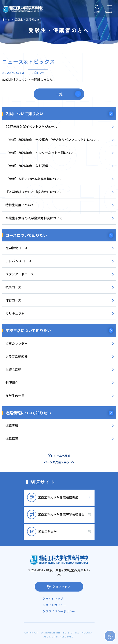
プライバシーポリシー (60, 611)
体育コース (13, 300)
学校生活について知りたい (28, 330)
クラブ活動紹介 (17, 356)
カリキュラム (15, 313)
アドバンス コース (19, 261)
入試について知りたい (24, 114)
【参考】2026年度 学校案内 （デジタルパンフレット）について (53, 140)
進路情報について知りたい (28, 413)
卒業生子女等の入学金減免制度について (34, 218)
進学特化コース (16, 248)
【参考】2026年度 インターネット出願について (41, 153)
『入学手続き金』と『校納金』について (34, 192)
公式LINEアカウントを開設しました (27, 79)
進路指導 (12, 438)
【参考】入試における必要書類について (34, 179)
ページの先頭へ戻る (57, 462)
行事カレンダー (17, 343)
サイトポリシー (56, 605)
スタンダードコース (20, 274)
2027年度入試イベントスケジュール (31, 127)
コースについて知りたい (26, 235)
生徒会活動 (13, 369)
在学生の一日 (15, 396)
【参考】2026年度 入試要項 (27, 166)
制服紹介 (12, 382)
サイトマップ (54, 599)
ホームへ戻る (62, 456)
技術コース (13, 287)
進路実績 (12, 425)
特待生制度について (20, 205)
